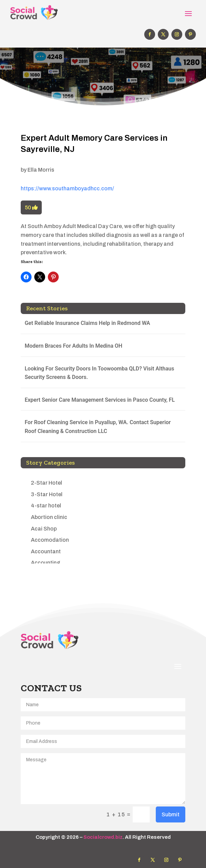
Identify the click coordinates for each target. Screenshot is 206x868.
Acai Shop (44, 529)
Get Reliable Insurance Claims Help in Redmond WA (88, 323)
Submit (171, 814)
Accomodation (50, 540)
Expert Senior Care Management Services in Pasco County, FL (100, 400)
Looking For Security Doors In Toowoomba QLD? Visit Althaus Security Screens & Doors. (100, 373)
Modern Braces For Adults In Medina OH (74, 346)
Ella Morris (41, 170)
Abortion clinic (49, 517)
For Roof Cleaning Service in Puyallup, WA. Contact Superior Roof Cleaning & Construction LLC (98, 427)
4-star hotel (46, 506)
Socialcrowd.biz (103, 837)
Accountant (46, 551)
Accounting (45, 563)
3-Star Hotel (47, 494)
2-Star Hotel (46, 483)
